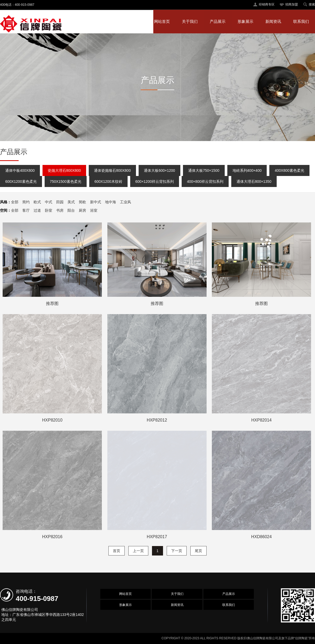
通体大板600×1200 (159, 170)
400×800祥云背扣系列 (205, 181)
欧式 (37, 202)
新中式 (96, 202)
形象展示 (245, 21)
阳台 (71, 210)
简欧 (82, 202)
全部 (15, 202)
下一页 (177, 551)
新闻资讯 (273, 21)
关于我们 (190, 21)
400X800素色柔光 (289, 170)
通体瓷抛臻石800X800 (112, 170)
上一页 (138, 551)
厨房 (82, 210)
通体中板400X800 (20, 170)
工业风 (125, 202)
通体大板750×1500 (204, 170)
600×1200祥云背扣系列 (155, 181)
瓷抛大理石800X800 (64, 170)
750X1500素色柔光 (66, 181)
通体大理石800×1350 (254, 181)
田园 (60, 202)
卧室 (49, 210)
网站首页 (162, 21)
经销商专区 (267, 4)
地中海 (111, 202)
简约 (26, 202)
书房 (60, 210)
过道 (37, 210)
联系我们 (301, 21)
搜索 (312, 4)
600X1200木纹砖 (108, 181)
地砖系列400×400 (247, 170)
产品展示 (218, 21)
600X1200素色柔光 (21, 181)
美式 (71, 202)
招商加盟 (292, 4)
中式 (49, 202)
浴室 (94, 210)
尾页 (198, 551)
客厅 (26, 210)
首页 (117, 551)
